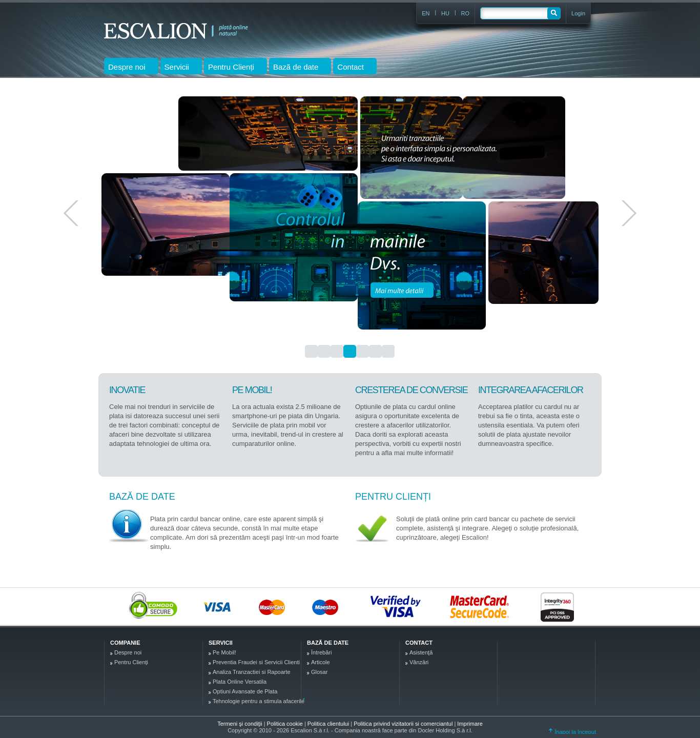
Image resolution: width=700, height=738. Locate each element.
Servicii (221, 643)
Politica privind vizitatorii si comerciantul (404, 724)
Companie (125, 643)
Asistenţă (421, 652)
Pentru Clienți (393, 497)
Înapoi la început (572, 732)
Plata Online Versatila (240, 682)
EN (426, 13)
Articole (321, 662)
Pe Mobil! (224, 652)
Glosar (319, 672)
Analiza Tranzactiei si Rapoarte (252, 672)
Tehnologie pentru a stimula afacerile (259, 701)
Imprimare (470, 724)
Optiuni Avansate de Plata (245, 691)
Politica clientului (329, 724)
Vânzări (419, 662)
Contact (419, 643)
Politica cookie (286, 724)
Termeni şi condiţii (240, 724)
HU (445, 13)
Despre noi (128, 652)
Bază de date (142, 497)
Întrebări (321, 652)
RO (466, 13)
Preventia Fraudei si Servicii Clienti (256, 662)
